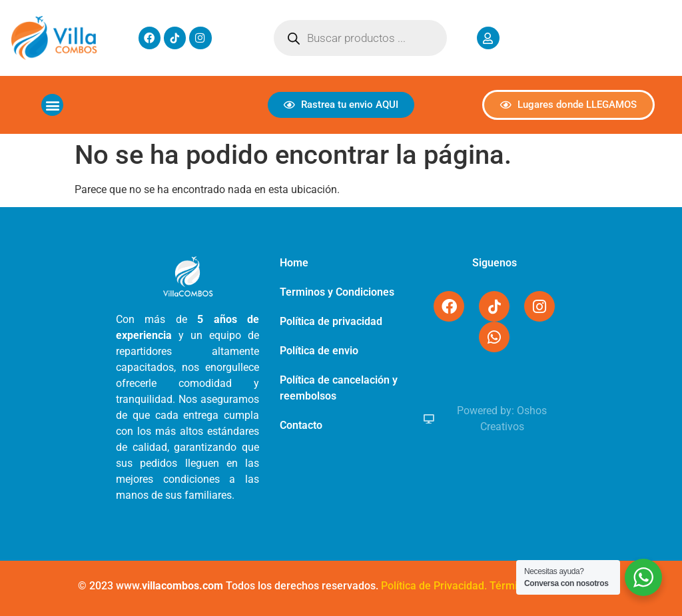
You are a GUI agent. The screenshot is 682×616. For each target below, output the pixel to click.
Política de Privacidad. (434, 586)
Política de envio (319, 351)
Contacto (301, 425)
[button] (52, 105)
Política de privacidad (331, 321)
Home (294, 263)
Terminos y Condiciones (337, 292)
